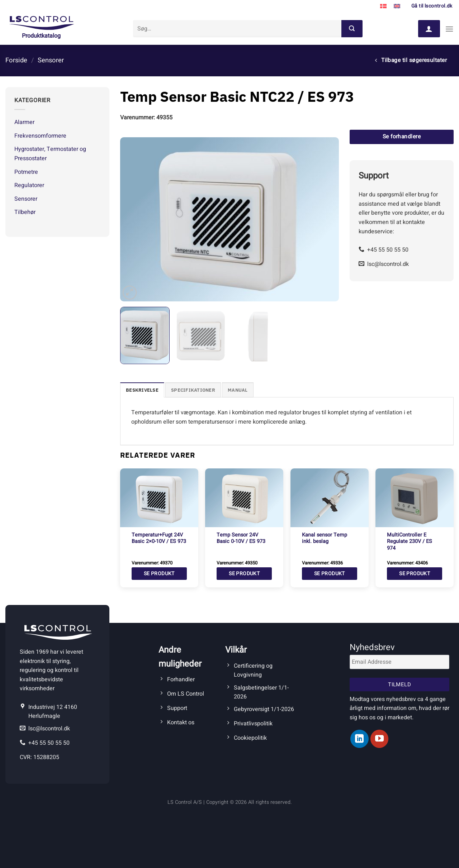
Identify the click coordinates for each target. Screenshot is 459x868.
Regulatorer (29, 185)
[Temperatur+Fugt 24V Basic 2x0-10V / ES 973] (159, 498)
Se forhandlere (402, 137)
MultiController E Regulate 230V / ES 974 (410, 542)
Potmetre (26, 172)
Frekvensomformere (40, 136)
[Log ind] (429, 29)
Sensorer (51, 60)
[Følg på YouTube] (379, 739)
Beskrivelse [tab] (142, 390)
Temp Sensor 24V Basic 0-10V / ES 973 (241, 538)
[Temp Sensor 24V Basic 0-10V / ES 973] (244, 498)
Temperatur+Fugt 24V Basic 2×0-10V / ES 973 (159, 538)
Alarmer (24, 122)
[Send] (352, 29)
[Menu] (449, 29)
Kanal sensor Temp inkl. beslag (325, 538)
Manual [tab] (238, 390)
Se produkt (159, 574)
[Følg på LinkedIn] (359, 739)
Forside (16, 60)
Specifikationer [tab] (193, 390)
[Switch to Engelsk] (397, 6)
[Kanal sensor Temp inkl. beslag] (330, 498)
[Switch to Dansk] (383, 6)
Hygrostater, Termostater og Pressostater (50, 154)
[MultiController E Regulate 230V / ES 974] (415, 498)
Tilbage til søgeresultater (411, 60)
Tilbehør (25, 212)
